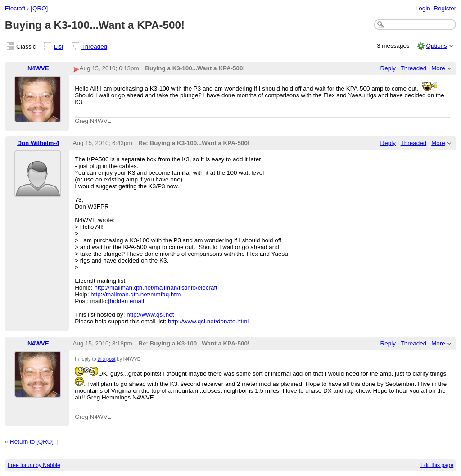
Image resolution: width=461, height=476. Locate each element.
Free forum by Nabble (34, 465)
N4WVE (38, 68)
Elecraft (15, 8)
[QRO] (39, 8)
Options (436, 46)
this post (106, 359)
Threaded (95, 47)
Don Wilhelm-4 (38, 143)
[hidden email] (127, 301)
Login (423, 8)
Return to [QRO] (32, 442)
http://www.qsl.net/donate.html (208, 321)
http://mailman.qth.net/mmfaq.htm (136, 294)
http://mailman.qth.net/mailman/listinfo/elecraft (156, 288)
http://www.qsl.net (150, 315)
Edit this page (437, 465)
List (59, 47)
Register (445, 8)
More (438, 68)
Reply (388, 68)
